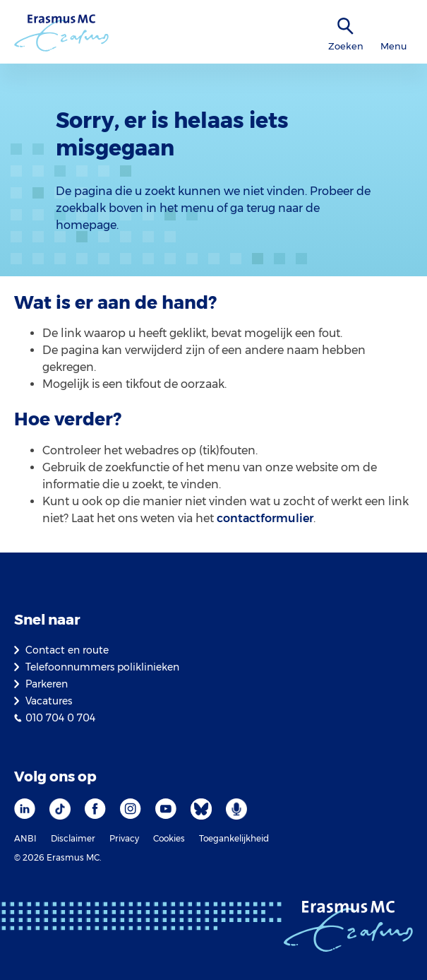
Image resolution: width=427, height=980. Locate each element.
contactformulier (265, 518)
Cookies (169, 838)
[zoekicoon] (346, 26)
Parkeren (47, 684)
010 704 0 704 (60, 718)
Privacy (124, 838)
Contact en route (67, 650)
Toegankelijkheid (234, 838)
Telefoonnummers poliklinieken (102, 667)
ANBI (25, 838)
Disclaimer (73, 838)
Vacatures (49, 701)
